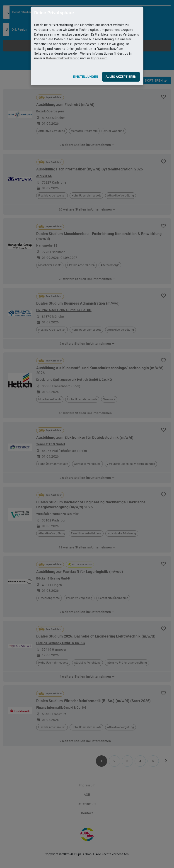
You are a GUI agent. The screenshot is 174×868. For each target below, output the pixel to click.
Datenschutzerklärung (63, 58)
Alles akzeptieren (121, 77)
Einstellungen (86, 77)
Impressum (99, 58)
